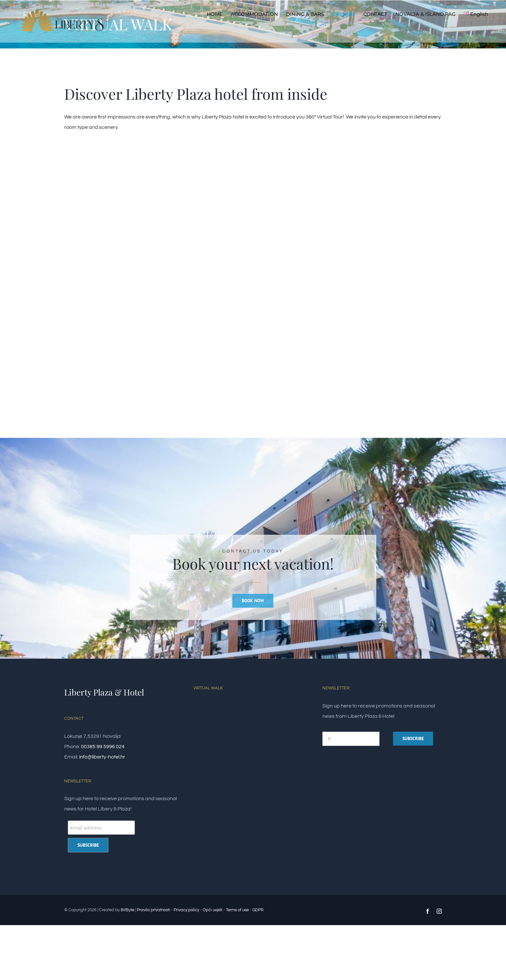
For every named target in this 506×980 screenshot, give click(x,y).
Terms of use (237, 910)
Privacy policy (186, 910)
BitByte (128, 910)
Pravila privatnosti (153, 910)
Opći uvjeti (213, 910)
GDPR (258, 910)
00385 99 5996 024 (103, 747)
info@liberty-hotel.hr (102, 757)
